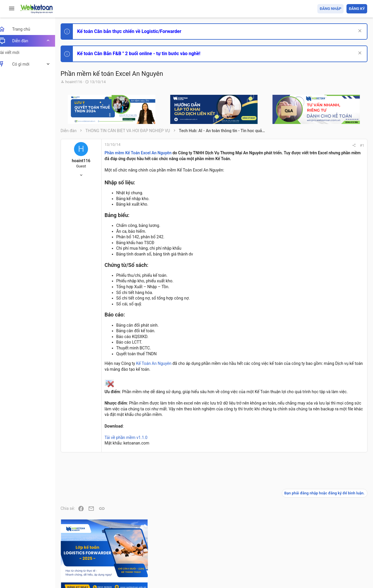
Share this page (331, 515)
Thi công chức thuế (326, 451)
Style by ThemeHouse (87, 575)
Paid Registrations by (115, 570)
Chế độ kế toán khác (327, 419)
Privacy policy (301, 550)
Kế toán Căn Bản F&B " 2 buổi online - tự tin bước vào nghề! (145, 54)
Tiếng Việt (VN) (103, 550)
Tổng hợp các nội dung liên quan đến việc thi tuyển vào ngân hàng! (335, 397)
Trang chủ (342, 550)
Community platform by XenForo (118, 564)
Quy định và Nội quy (270, 550)
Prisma (75, 550)
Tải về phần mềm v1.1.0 (132, 455)
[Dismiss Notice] (359, 31)
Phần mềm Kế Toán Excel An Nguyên (145, 153)
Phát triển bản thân (326, 322)
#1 (283, 145)
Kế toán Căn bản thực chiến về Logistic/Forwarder (136, 31)
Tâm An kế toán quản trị (322, 482)
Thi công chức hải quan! (332, 332)
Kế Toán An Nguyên (160, 369)
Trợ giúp (323, 550)
